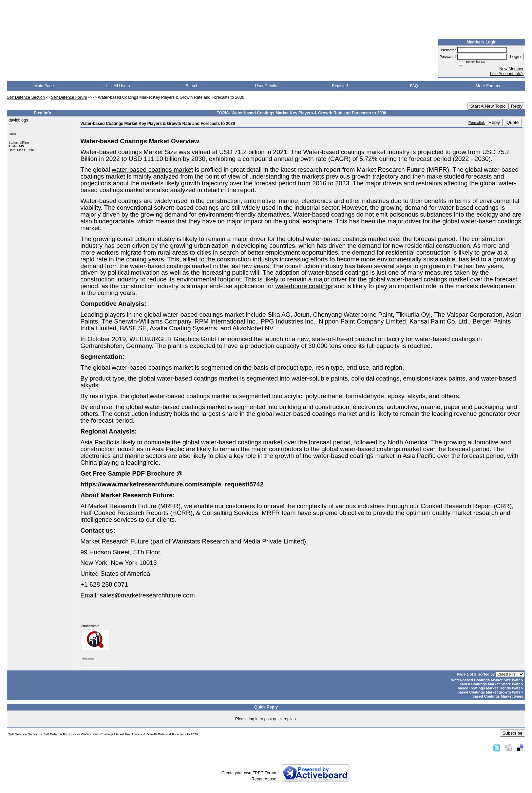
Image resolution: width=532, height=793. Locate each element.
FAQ (414, 86)
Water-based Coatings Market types (498, 694)
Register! (340, 86)
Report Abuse (264, 779)
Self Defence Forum (69, 97)
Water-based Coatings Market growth (490, 690)
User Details (266, 86)
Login (515, 57)
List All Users (118, 86)
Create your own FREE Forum (249, 773)
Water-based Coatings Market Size (481, 680)
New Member (511, 69)
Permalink (477, 123)
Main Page (44, 86)
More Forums (488, 86)
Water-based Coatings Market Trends (490, 686)
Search (192, 86)
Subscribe (512, 733)
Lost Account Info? (507, 74)
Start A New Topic (488, 106)
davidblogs (18, 120)
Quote (513, 122)
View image (88, 658)
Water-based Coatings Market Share (491, 682)
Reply (517, 106)
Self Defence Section (26, 97)
